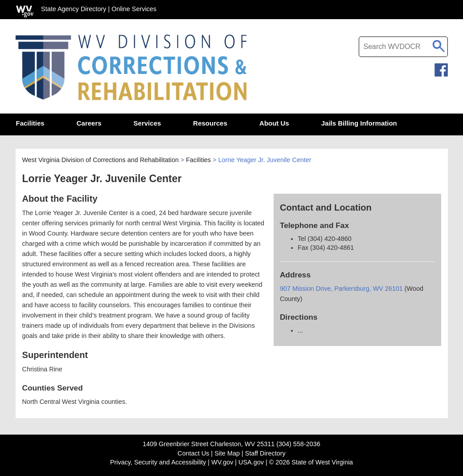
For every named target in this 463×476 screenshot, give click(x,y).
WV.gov (222, 462)
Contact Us (193, 453)
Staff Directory (265, 453)
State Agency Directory (74, 9)
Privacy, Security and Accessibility (158, 462)
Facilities (198, 160)
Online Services (134, 9)
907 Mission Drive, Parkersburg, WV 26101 (342, 289)
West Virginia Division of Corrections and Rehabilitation (100, 160)
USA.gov (251, 462)
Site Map (227, 453)
